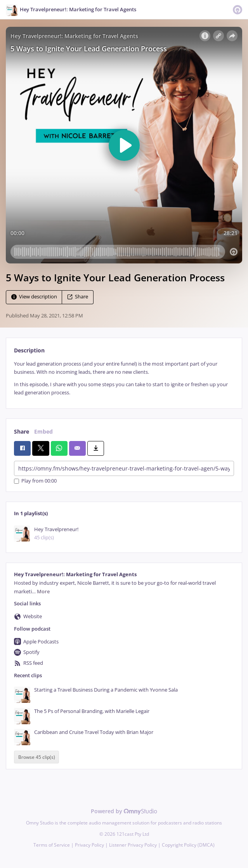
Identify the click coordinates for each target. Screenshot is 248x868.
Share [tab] (22, 431)
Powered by (124, 811)
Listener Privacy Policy (133, 845)
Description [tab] (29, 350)
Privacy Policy (89, 845)
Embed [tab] (43, 431)
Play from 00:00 (35, 481)
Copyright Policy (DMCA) (188, 845)
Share (78, 297)
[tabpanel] (124, 378)
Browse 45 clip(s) (37, 757)
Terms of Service (52, 845)
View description (34, 297)
